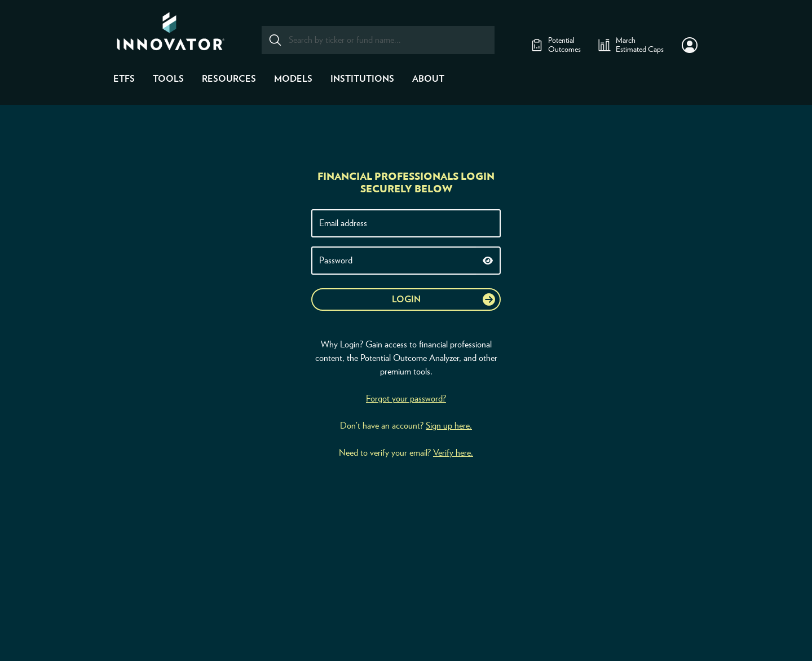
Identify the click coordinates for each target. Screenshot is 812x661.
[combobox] (378, 40)
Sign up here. (449, 426)
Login (406, 299)
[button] (690, 45)
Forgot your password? (406, 399)
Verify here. (453, 453)
